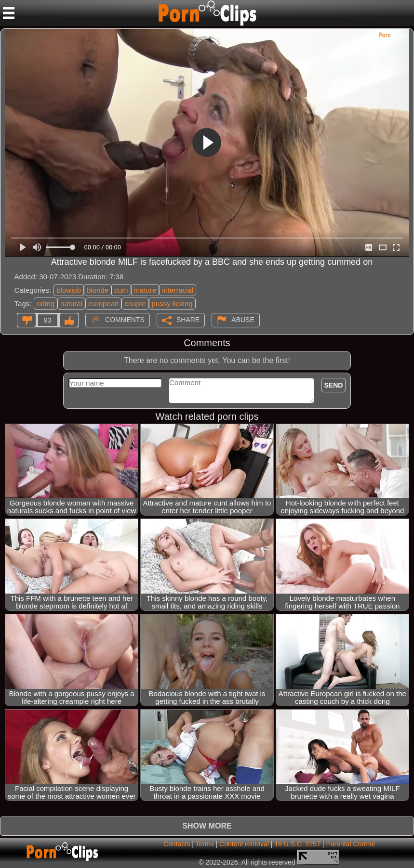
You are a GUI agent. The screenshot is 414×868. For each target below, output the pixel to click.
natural (71, 304)
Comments (125, 320)
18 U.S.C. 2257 (297, 844)
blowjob (69, 290)
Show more (207, 826)
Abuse (243, 320)
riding (46, 304)
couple (135, 304)
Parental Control (350, 844)
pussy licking (172, 304)
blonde (98, 290)
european (103, 304)
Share (188, 320)
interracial (178, 290)
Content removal (244, 844)
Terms (205, 844)
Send (334, 385)
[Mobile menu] (9, 13)
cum (121, 290)
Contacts (177, 844)
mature (145, 290)
